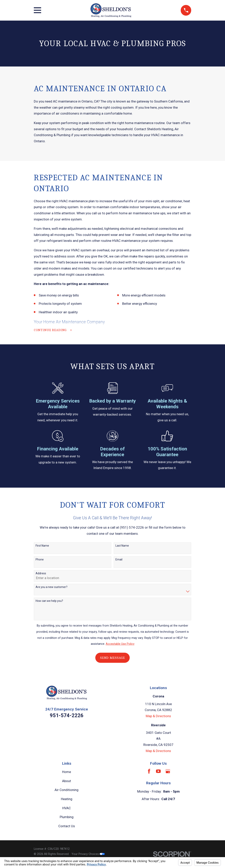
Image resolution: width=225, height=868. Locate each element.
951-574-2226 (67, 716)
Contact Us (67, 826)
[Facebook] (149, 771)
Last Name (122, 546)
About (67, 781)
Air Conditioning (67, 790)
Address (41, 574)
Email (119, 560)
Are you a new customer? (52, 587)
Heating (67, 799)
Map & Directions (158, 716)
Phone (40, 560)
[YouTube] (158, 771)
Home (67, 772)
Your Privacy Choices (88, 854)
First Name (42, 546)
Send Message (112, 658)
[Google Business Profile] (168, 771)
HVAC (67, 808)
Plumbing (67, 817)
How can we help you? (49, 601)
